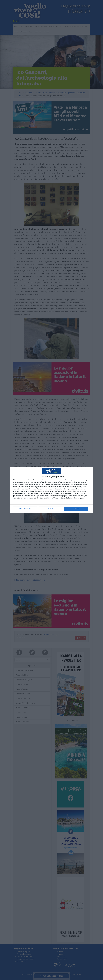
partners (24, 480)
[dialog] (51, 490)
